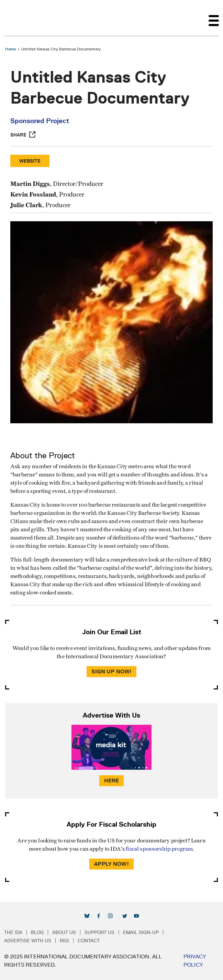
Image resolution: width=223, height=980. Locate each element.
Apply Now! (111, 864)
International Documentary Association (16, 18)
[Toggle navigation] (214, 18)
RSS (64, 941)
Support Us (99, 932)
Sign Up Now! (112, 671)
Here (112, 781)
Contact (89, 941)
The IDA (13, 932)
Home (10, 49)
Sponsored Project (40, 121)
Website (30, 161)
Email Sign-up (141, 932)
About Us (64, 932)
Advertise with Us (28, 941)
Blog (37, 932)
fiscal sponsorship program (159, 849)
